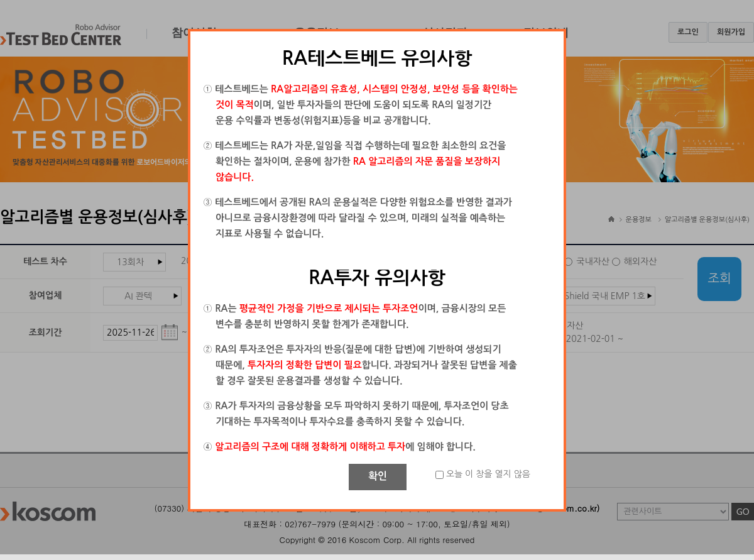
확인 (378, 476)
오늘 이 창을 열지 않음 (488, 474)
